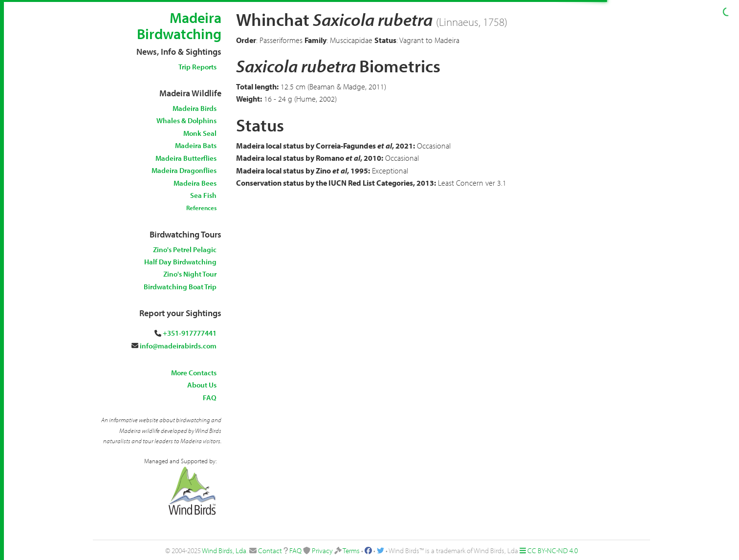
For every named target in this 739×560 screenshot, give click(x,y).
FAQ (210, 398)
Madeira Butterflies (186, 158)
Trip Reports (197, 67)
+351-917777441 (190, 333)
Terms (351, 550)
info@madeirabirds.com (178, 346)
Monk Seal (200, 133)
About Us (202, 385)
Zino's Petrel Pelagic (185, 249)
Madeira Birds (195, 108)
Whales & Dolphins (186, 120)
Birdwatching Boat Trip (180, 287)
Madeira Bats (196, 145)
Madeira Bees (195, 183)
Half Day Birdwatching (180, 262)
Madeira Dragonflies (184, 170)
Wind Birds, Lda (224, 550)
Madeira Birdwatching (179, 26)
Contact (270, 550)
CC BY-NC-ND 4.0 (553, 550)
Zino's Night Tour (190, 274)
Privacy (322, 550)
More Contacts (194, 373)
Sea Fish (203, 195)
